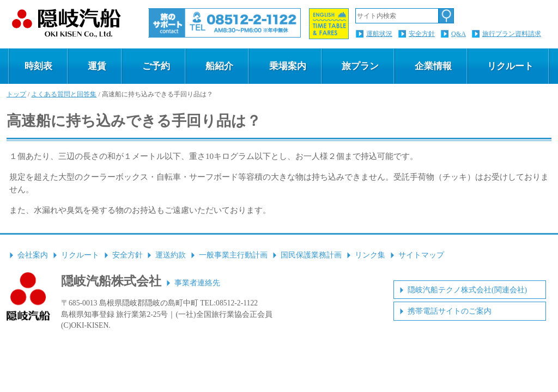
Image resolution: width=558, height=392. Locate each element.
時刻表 (38, 66)
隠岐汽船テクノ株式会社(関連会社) (467, 290)
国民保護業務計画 (311, 255)
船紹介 (219, 66)
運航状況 (379, 34)
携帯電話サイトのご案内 (450, 311)
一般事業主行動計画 (233, 255)
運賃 (97, 66)
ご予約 (156, 66)
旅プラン (360, 66)
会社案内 (33, 255)
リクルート (510, 66)
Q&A (459, 34)
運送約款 (171, 255)
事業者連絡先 (197, 283)
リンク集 (370, 255)
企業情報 (433, 66)
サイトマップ (421, 255)
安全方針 (422, 34)
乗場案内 (288, 66)
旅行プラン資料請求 (512, 34)
